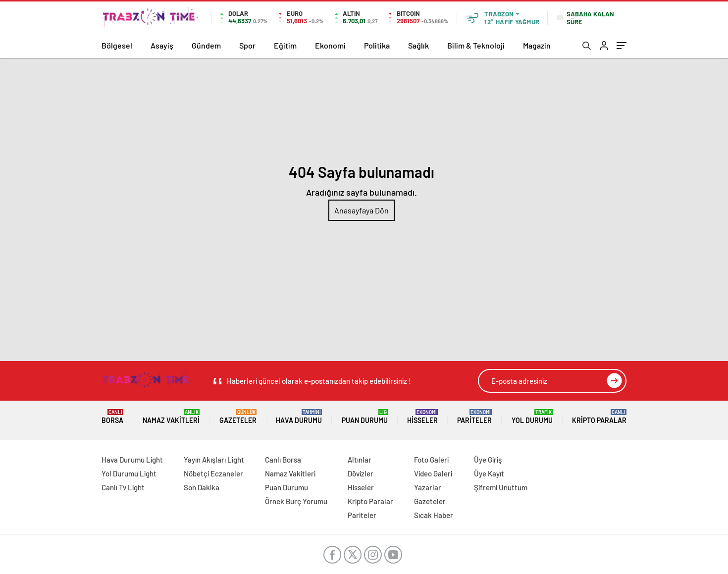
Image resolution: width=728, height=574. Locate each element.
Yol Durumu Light (129, 473)
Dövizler (361, 473)
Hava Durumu (299, 417)
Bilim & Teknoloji (476, 45)
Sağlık (418, 45)
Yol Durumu (532, 417)
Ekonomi (330, 45)
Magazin (537, 45)
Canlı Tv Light (123, 487)
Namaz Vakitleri (171, 417)
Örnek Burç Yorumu (296, 501)
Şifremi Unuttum (501, 487)
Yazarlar (428, 487)
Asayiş (162, 45)
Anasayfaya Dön (362, 210)
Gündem (206, 45)
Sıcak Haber (434, 515)
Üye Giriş (488, 460)
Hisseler (422, 417)
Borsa (112, 417)
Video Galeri (433, 473)
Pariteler (474, 417)
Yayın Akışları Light (214, 460)
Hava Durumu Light (132, 460)
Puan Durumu (365, 417)
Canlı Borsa (283, 460)
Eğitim (285, 45)
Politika (377, 45)
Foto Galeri (431, 460)
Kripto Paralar (599, 417)
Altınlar (360, 460)
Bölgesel (117, 45)
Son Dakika (202, 487)
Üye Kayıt (489, 473)
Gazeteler (238, 417)
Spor (247, 45)
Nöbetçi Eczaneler (213, 473)
